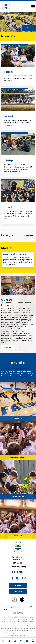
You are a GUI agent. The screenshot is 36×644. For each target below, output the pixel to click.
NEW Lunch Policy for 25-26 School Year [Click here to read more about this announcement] (15, 254)
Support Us (18, 586)
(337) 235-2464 (18, 563)
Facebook (12, 578)
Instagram (18, 578)
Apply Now (18, 592)
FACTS (24, 578)
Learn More (8, 347)
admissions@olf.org (18, 567)
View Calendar (29, 235)
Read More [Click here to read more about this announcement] (12, 264)
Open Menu (33, 7)
